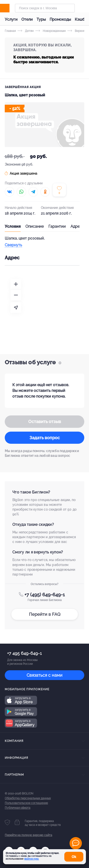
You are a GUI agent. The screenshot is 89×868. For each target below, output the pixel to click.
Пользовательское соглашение (26, 803)
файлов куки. (32, 859)
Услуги (11, 19)
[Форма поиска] (45, 8)
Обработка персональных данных (28, 798)
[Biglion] (10, 8)
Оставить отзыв (45, 422)
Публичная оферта (18, 808)
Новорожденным (50, 31)
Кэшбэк (82, 19)
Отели (27, 19)
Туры (41, 19)
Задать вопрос (45, 438)
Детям (26, 31)
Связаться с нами (44, 675)
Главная (10, 31)
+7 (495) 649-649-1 (45, 595)
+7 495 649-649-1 (24, 653)
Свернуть (13, 245)
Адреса (77, 226)
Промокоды (60, 19)
